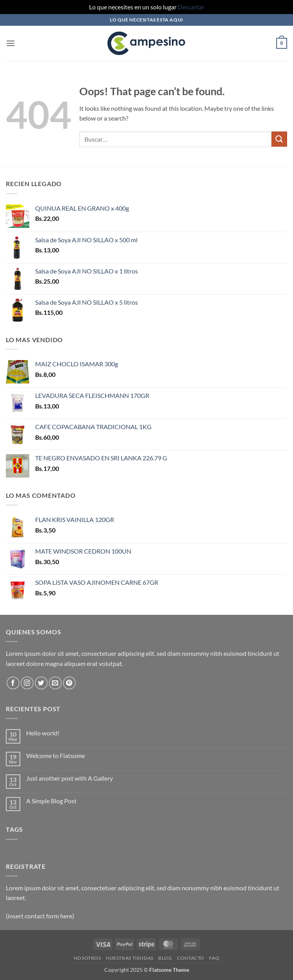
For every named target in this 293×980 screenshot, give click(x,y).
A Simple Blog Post (51, 801)
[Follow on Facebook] (13, 683)
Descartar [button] (191, 7)
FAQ (214, 958)
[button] (11, 43)
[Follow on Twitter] (41, 683)
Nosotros (88, 958)
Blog (165, 958)
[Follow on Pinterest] (69, 683)
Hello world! (43, 733)
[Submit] (279, 139)
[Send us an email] (55, 683)
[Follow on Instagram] (27, 683)
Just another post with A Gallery (70, 778)
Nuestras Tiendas (130, 958)
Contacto (191, 958)
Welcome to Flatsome (55, 755)
